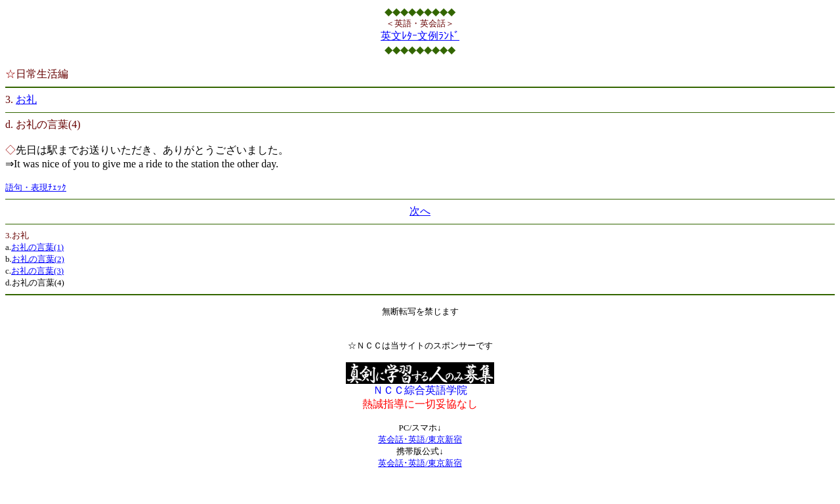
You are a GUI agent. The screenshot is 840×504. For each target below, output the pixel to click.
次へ (420, 211)
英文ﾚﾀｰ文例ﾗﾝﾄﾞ (420, 36)
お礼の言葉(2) (38, 259)
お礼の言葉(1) (37, 247)
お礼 (26, 99)
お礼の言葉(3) (37, 271)
